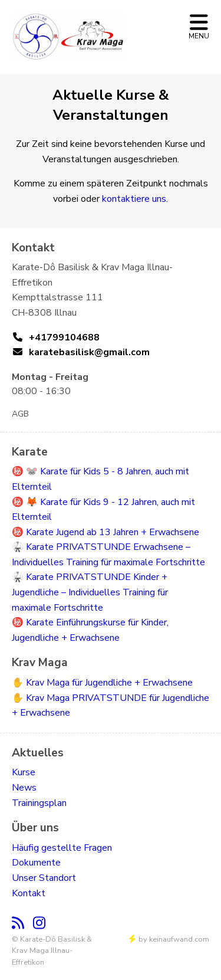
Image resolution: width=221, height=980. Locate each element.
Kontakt (29, 893)
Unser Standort (44, 878)
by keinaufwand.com (169, 939)
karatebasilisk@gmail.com (89, 352)
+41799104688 (64, 337)
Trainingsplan (39, 803)
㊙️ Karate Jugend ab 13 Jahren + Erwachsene (105, 532)
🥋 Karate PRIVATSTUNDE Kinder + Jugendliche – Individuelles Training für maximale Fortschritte (90, 592)
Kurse (24, 772)
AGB (20, 414)
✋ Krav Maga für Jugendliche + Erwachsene (102, 683)
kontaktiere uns (134, 199)
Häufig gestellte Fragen (62, 848)
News (24, 788)
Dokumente (36, 863)
